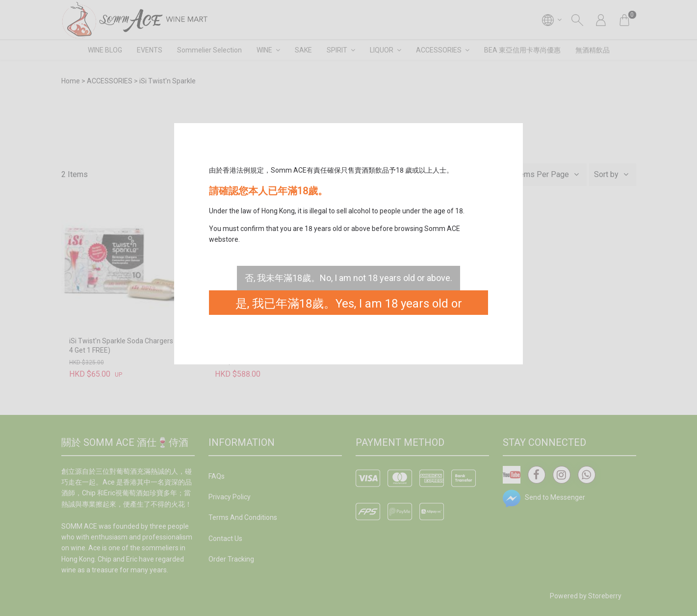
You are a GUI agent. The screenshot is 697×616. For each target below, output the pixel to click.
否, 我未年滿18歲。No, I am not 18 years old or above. (348, 278)
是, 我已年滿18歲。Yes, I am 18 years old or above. (349, 306)
